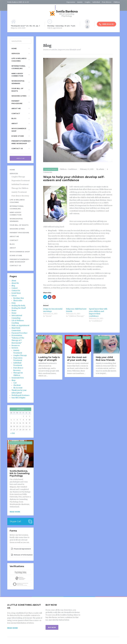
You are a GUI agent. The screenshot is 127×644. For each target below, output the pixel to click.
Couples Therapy (18, 177)
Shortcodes (18, 301)
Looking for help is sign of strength (49, 359)
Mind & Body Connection (17, 75)
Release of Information (21, 555)
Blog (14, 118)
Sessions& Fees (18, 378)
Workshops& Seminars (18, 82)
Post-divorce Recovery (20, 196)
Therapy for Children (20, 188)
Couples (87, 2)
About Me (16, 108)
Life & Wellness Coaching (19, 60)
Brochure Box (19, 298)
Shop (13, 380)
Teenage (41, 338)
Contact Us (17, 148)
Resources (16, 345)
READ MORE (12, 628)
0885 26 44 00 (106, 24)
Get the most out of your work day (77, 359)
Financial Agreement (21, 549)
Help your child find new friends (105, 359)
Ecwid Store (18, 136)
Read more (15, 512)
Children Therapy (51, 169)
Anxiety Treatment (19, 192)
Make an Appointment (20, 325)
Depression (71, 2)
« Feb (13, 433)
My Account (18, 388)
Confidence (72, 169)
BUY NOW (52, 627)
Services (16, 53)
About (15, 123)
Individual (96, 2)
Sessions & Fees (19, 96)
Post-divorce (107, 2)
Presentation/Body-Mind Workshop (21, 142)
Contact (16, 113)
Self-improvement (74, 338)
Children (117, 2)
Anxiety (80, 2)
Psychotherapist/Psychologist (20, 443)
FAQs (14, 303)
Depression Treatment (21, 181)
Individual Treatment (20, 184)
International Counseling (18, 67)
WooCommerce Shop (19, 130)
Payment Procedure (17, 102)
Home (14, 48)
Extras (14, 296)
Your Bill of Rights (17, 90)
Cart (15, 383)
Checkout (17, 385)
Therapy (86, 338)
